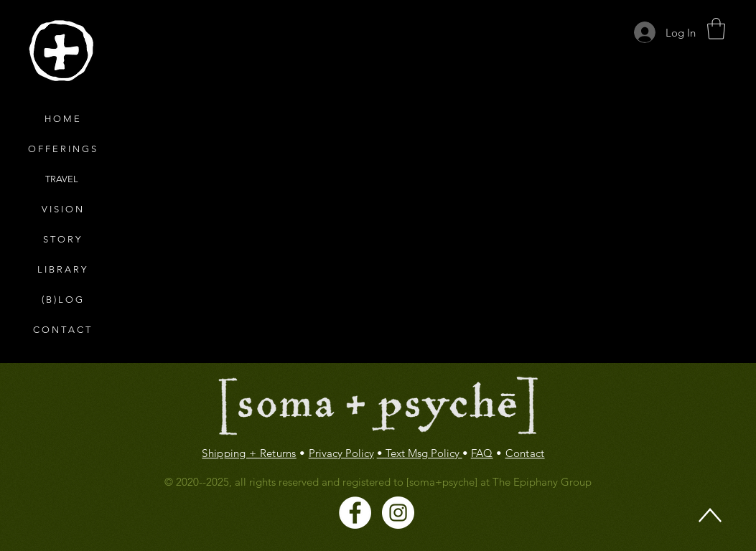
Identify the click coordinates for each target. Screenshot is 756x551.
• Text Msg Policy (420, 453)
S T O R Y (62, 239)
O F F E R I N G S (62, 149)
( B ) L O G (62, 300)
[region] (61, 51)
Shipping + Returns (249, 453)
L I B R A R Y (62, 269)
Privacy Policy (341, 453)
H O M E (62, 119)
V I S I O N (62, 209)
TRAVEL (62, 179)
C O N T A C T (62, 330)
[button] (716, 29)
